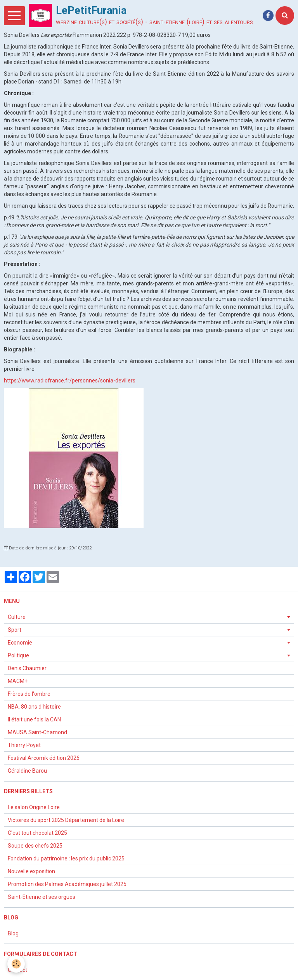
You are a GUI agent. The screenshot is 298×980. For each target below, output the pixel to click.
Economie (20, 643)
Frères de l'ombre (29, 694)
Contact (17, 970)
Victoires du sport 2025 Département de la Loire (66, 820)
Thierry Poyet (24, 745)
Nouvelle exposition (31, 871)
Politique (18, 655)
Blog (13, 933)
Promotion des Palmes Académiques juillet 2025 (67, 884)
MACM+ (18, 681)
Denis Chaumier (27, 668)
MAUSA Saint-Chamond (37, 732)
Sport (15, 630)
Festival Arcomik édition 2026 (44, 758)
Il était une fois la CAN (34, 719)
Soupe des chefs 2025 (36, 846)
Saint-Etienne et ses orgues (42, 897)
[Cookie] (16, 964)
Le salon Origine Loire (34, 807)
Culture (17, 617)
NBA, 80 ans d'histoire (34, 707)
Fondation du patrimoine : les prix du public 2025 (67, 858)
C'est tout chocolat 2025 (37, 833)
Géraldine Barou (27, 771)
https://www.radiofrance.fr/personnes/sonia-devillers (70, 381)
